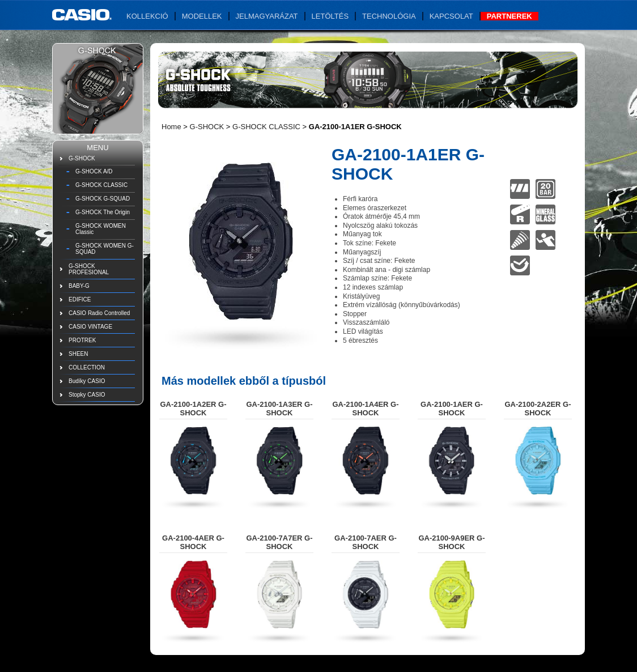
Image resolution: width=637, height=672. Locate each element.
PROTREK (82, 340)
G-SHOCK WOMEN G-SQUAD (105, 249)
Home (171, 127)
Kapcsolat (451, 16)
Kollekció (147, 16)
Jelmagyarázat (267, 16)
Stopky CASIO (87, 395)
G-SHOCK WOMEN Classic (101, 229)
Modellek (202, 16)
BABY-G (79, 286)
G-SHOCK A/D (94, 171)
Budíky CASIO (87, 381)
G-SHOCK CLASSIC (101, 185)
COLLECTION (87, 367)
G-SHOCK (82, 158)
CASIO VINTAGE (90, 327)
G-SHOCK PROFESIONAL (89, 269)
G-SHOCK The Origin (103, 212)
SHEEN (78, 354)
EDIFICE (80, 299)
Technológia (389, 16)
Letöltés (330, 16)
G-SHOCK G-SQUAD (103, 199)
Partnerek (509, 16)
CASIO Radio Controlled (99, 313)
